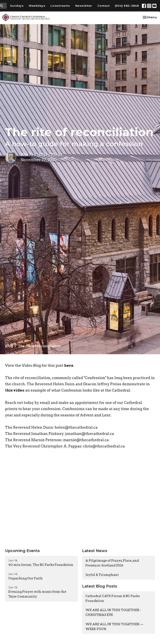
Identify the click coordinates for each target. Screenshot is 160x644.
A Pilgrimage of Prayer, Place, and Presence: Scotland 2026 (112, 563)
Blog (9, 346)
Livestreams (60, 6)
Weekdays (37, 6)
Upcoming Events (22, 551)
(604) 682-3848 (127, 6)
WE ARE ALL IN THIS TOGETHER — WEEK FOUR (114, 627)
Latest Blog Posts (100, 586)
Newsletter (84, 6)
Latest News (95, 551)
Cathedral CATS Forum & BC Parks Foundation (113, 598)
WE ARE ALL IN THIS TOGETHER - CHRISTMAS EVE (113, 612)
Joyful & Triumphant (102, 575)
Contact (104, 6)
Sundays (17, 6)
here (69, 365)
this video (15, 390)
